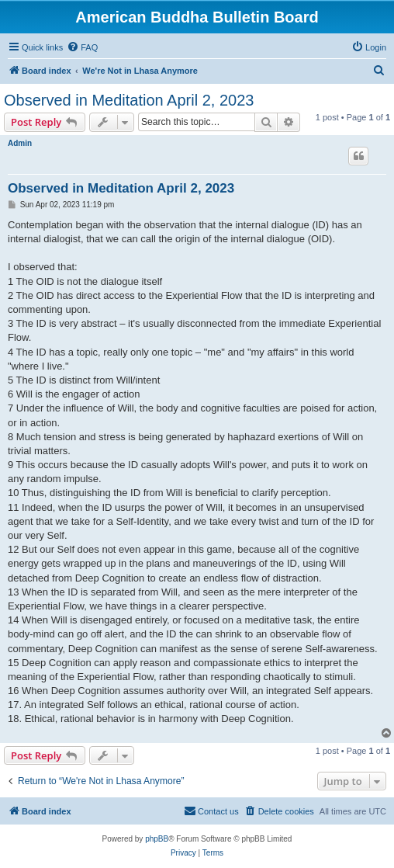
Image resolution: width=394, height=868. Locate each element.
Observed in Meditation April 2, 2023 (129, 100)
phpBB (157, 839)
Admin (20, 143)
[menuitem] (82, 47)
